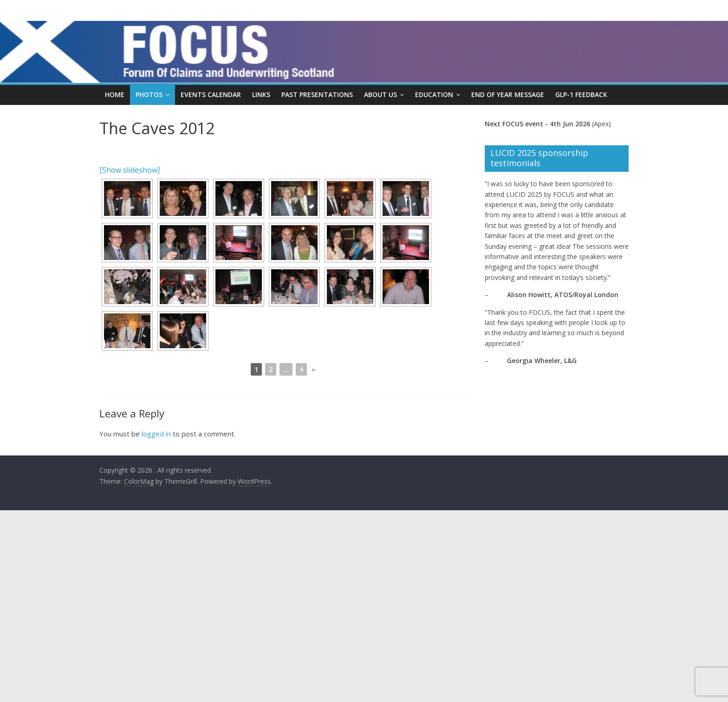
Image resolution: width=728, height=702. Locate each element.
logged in (156, 434)
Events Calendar (211, 94)
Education (434, 94)
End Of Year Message (508, 94)
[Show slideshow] (130, 170)
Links (261, 94)
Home (115, 94)
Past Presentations (317, 94)
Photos (149, 94)
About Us (380, 94)
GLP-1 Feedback (581, 94)
